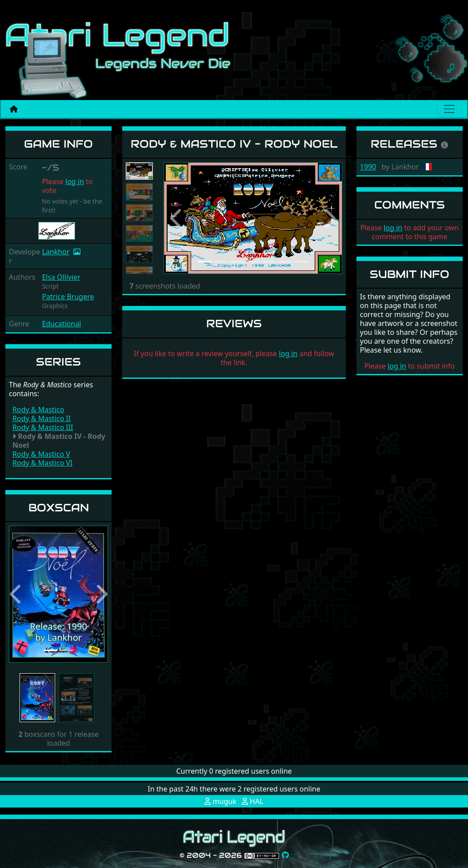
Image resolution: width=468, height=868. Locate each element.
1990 (368, 167)
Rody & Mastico (38, 410)
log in (75, 181)
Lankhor (56, 252)
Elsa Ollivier (61, 277)
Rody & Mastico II (42, 418)
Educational (61, 324)
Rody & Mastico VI (42, 463)
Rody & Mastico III (43, 427)
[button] (16, 594)
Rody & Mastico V (41, 454)
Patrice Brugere (68, 297)
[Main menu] (449, 109)
